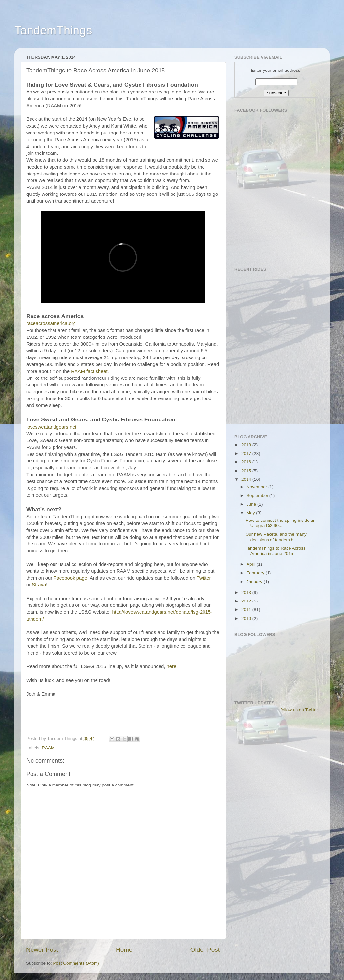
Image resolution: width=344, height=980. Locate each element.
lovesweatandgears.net (51, 427)
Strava (39, 585)
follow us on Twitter (299, 710)
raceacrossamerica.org (51, 323)
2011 (247, 610)
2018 (247, 445)
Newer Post (42, 950)
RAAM (48, 748)
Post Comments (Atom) (76, 963)
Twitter (204, 578)
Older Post (205, 950)
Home (124, 950)
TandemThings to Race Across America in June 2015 (276, 551)
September (258, 495)
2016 (247, 462)
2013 (247, 592)
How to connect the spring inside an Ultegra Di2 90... (281, 523)
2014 (247, 479)
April (252, 564)
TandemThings (53, 30)
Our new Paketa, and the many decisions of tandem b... (276, 537)
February (256, 573)
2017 (247, 453)
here (171, 666)
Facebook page (70, 578)
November (257, 487)
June (252, 504)
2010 (247, 618)
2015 (247, 471)
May (251, 513)
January (255, 582)
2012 (247, 601)
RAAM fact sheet (89, 371)
